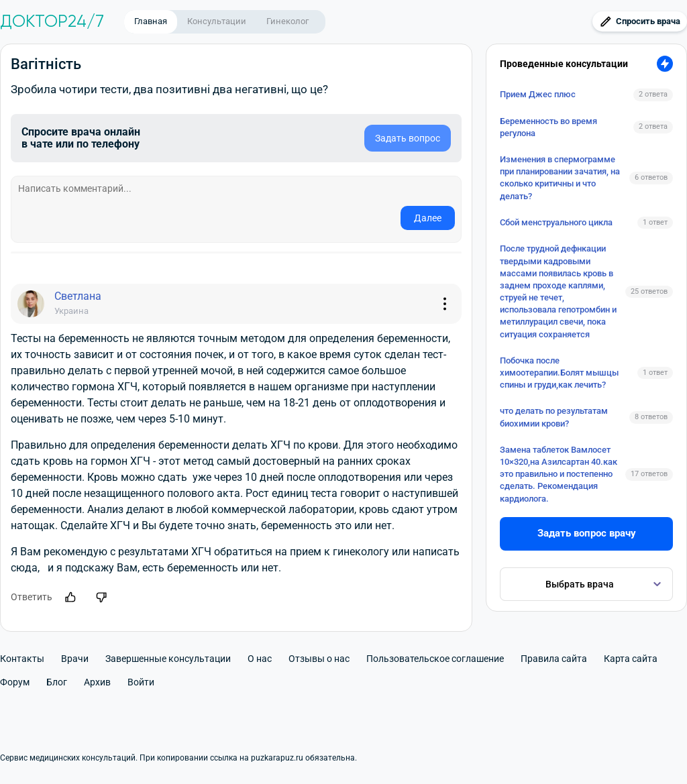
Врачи (75, 659)
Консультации (217, 21)
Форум (15, 682)
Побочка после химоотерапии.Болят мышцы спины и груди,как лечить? (559, 373)
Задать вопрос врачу (587, 533)
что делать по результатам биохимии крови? (554, 417)
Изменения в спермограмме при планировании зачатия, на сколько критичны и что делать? (560, 178)
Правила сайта (554, 659)
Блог (57, 682)
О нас (260, 659)
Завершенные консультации (168, 659)
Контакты (22, 659)
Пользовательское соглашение (435, 659)
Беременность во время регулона (548, 127)
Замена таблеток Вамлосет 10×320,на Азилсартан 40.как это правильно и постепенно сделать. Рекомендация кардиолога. (559, 474)
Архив (97, 682)
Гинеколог (287, 21)
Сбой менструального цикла (556, 222)
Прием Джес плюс (538, 94)
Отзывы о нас (319, 659)
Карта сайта (631, 659)
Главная (151, 21)
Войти (141, 682)
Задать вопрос (408, 138)
